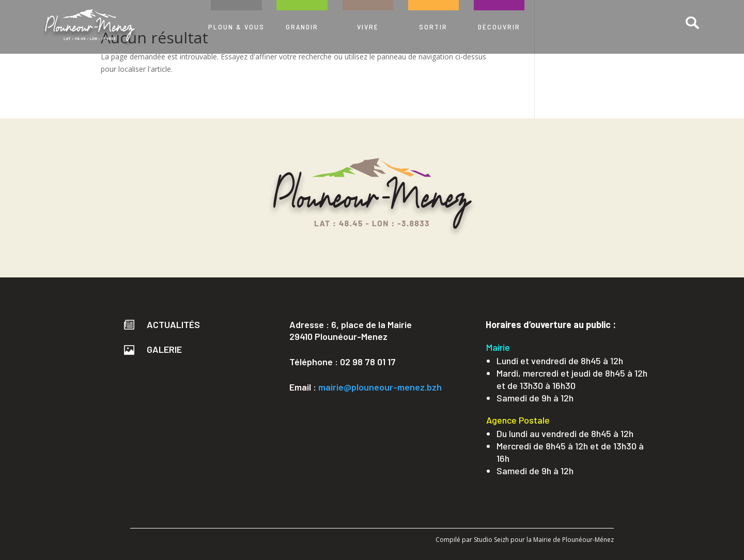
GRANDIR (302, 27)
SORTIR (433, 27)
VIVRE (368, 27)
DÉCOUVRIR (499, 27)
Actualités (162, 324)
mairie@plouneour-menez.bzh (380, 387)
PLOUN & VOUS (236, 27)
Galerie (153, 349)
